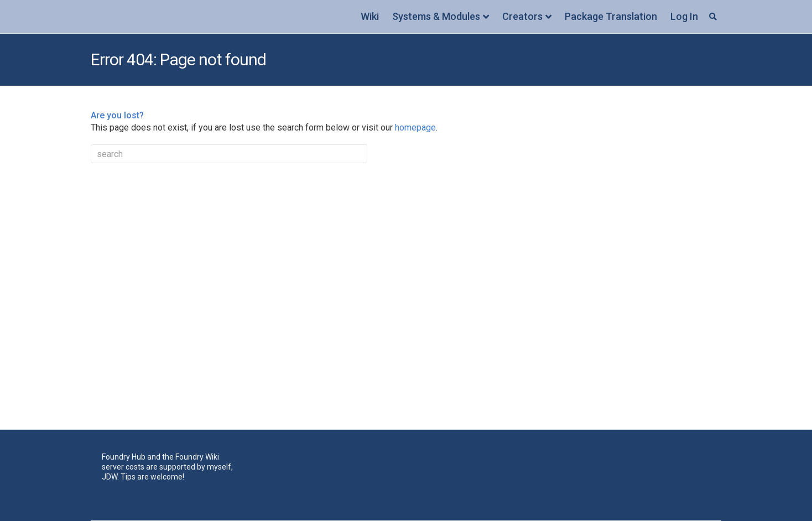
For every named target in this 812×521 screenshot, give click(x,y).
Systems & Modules (436, 16)
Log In (684, 16)
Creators (522, 16)
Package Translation (611, 16)
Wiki (370, 16)
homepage (415, 127)
